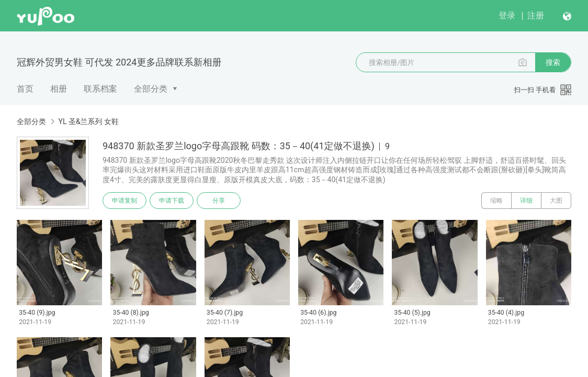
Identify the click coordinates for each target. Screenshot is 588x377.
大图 (556, 201)
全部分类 (151, 89)
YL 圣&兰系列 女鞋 (88, 121)
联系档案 (100, 89)
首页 (25, 89)
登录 (507, 15)
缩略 (496, 201)
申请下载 (172, 201)
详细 (526, 201)
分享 (219, 201)
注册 (536, 15)
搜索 (553, 62)
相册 (59, 89)
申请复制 (125, 201)
